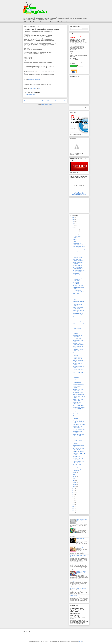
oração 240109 (74, 596)
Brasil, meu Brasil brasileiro (77, 387)
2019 (73, 227)
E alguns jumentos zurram (79, 424)
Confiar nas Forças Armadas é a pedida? (78, 291)
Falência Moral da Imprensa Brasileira (78, 244)
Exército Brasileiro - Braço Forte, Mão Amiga (79, 462)
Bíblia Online (60, 22)
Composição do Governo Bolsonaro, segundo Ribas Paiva (78, 469)
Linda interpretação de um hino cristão (79, 247)
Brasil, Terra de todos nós (79, 379)
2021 (73, 223)
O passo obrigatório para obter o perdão (82, 520)
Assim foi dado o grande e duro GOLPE (79, 400)
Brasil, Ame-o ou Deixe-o (78, 406)
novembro (75, 231)
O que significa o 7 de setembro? (78, 390)
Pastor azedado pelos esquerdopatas (78, 382)
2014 (73, 497)
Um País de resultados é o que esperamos (79, 328)
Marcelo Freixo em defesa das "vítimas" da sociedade (79, 436)
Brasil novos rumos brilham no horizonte (78, 260)
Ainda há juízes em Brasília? (77, 443)
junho (74, 477)
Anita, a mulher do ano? (78, 320)
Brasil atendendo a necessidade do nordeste (77, 354)
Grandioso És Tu (77, 412)
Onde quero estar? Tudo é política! (78, 588)
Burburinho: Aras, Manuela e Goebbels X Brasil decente (79, 409)
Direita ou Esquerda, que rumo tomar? (78, 449)
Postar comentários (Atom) (47, 104)
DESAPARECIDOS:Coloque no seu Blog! (79, 193)
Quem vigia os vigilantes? (79, 301)
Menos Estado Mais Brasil (79, 330)
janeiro (75, 486)
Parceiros (68, 22)
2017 (73, 491)
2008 (73, 508)
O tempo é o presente (81, 529)
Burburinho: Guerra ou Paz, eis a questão (78, 314)
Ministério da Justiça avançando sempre (78, 358)
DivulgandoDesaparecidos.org (79, 195)
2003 (73, 512)
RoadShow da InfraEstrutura (76, 283)
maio (74, 479)
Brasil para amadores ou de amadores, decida (78, 268)
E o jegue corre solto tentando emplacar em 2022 (78, 421)
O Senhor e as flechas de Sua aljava (79, 377)
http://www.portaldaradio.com (30, 82)
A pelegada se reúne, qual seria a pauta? (79, 250)
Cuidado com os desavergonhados (77, 317)
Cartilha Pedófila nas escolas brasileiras (78, 440)
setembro (75, 235)
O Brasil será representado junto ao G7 (78, 295)
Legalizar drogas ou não (82, 547)
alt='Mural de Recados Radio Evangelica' (79, 91)
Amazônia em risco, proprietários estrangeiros (77, 279)
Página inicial (45, 101)
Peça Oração (51, 22)
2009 (73, 506)
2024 (73, 218)
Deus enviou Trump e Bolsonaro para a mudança (78, 304)
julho (74, 475)
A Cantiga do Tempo (77, 265)
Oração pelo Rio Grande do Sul (77, 564)
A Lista (74, 242)
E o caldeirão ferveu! (77, 338)
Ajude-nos (42, 22)
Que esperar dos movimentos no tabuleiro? (77, 417)
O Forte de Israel (80, 539)
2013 (73, 498)
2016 (73, 493)
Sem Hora (75, 240)
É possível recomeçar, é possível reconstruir (78, 311)
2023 (73, 220)
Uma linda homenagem (78, 285)
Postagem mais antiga (60, 101)
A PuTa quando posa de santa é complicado (78, 370)
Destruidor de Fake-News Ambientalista (79, 465)
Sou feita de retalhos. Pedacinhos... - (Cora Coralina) (81, 573)
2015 (73, 495)
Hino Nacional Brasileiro (78, 394)
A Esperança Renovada (78, 392)
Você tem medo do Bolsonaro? (77, 403)
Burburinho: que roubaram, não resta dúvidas (78, 275)
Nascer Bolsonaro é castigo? (77, 432)
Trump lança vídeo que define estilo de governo (79, 350)
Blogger (81, 641)
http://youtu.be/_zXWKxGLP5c (34, 79)
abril (74, 480)
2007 (73, 510)
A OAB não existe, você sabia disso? (78, 308)
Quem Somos (33, 22)
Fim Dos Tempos (77, 414)
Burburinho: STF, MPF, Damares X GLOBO (78, 373)
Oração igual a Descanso (79, 451)
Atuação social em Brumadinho (77, 254)
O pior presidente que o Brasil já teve (78, 427)
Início (26, 22)
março (75, 482)
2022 (73, 221)
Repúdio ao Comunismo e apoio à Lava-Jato (79, 271)
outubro (75, 233)
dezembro (75, 229)
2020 (73, 225)
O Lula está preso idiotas (78, 384)
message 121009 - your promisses (78, 581)
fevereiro (75, 484)
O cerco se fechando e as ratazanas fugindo (79, 257)
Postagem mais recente (30, 101)
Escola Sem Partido (77, 322)
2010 (73, 504)
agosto (75, 473)
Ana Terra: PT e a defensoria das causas (78, 344)
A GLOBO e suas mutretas (79, 430)
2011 (73, 502)
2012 (73, 500)
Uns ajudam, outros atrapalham (77, 336)
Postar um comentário (30, 95)
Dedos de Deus (76, 457)
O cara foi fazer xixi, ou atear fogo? (78, 459)
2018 (73, 489)
